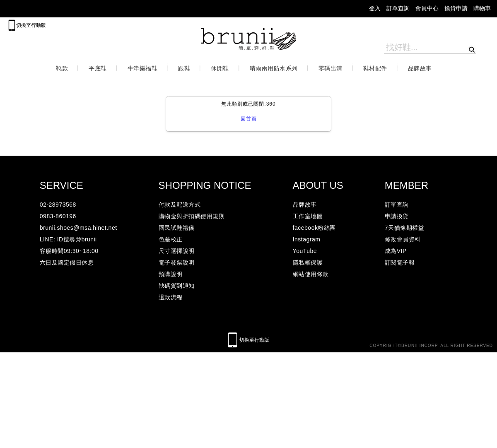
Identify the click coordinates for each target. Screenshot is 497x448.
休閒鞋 (220, 68)
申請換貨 (397, 216)
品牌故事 (420, 68)
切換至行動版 (31, 25)
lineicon (108, 9)
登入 (375, 8)
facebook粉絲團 (314, 228)
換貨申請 (456, 8)
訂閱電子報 (400, 263)
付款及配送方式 (180, 205)
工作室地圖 (308, 216)
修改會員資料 (403, 239)
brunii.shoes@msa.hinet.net (78, 228)
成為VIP (396, 251)
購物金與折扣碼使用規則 (192, 216)
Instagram (307, 239)
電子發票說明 (177, 263)
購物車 (482, 8)
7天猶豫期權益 (404, 228)
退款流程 (171, 297)
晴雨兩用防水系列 (274, 68)
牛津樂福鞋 (143, 68)
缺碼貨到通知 (177, 286)
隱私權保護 (308, 263)
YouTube (305, 251)
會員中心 (427, 8)
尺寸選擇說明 (177, 251)
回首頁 (249, 119)
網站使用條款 (311, 274)
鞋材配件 (375, 68)
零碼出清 (331, 68)
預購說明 (171, 274)
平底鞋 (98, 68)
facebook (88, 9)
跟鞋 (184, 68)
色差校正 (171, 239)
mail (13, 9)
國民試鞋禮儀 (177, 228)
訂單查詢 (398, 8)
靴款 (62, 68)
